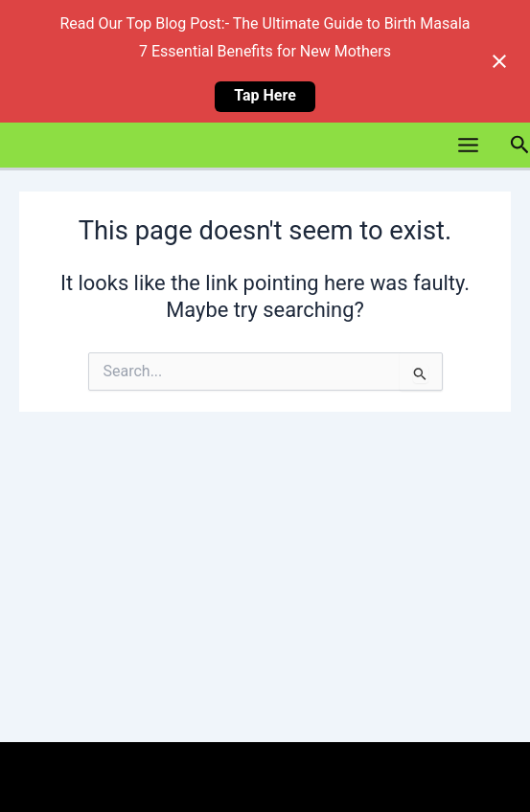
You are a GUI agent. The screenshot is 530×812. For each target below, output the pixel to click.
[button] (519, 145)
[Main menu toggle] (467, 145)
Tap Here (265, 95)
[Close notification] (499, 61)
